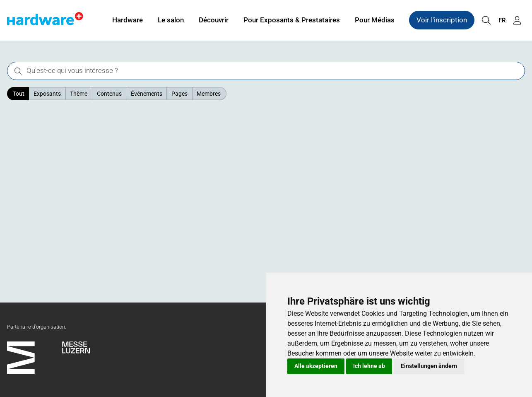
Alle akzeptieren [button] (316, 366)
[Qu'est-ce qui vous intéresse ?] (266, 71)
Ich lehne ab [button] (369, 366)
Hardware (128, 20)
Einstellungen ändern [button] (429, 366)
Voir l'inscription (442, 20)
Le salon (171, 20)
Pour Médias (375, 20)
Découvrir (214, 20)
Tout (19, 94)
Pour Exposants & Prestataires (292, 20)
